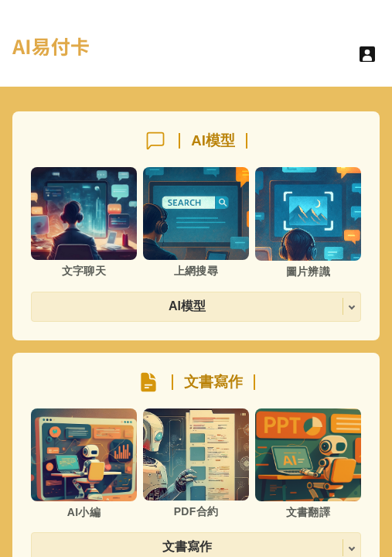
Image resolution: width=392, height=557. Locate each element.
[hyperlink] (51, 56)
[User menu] (367, 54)
